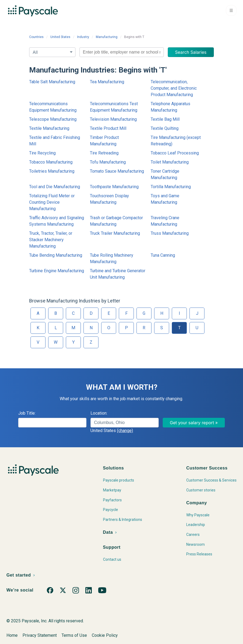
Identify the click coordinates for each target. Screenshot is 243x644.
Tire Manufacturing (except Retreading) (176, 141)
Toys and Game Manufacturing (165, 199)
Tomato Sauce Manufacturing (117, 171)
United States (60, 37)
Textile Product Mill (108, 128)
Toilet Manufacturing (170, 162)
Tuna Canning (163, 255)
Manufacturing (107, 37)
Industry (83, 37)
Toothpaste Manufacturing (114, 187)
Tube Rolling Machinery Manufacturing (112, 258)
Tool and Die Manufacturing (55, 187)
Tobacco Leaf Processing (175, 153)
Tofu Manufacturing (108, 162)
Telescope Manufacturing (53, 119)
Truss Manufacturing (170, 233)
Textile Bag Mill (165, 119)
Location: (99, 413)
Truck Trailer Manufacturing (115, 233)
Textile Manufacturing (49, 128)
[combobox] (122, 52)
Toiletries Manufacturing (52, 171)
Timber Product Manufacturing (104, 141)
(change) (125, 431)
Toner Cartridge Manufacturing (165, 174)
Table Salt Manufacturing (52, 82)
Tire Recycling (42, 153)
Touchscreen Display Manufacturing (109, 199)
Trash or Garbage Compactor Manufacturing (116, 221)
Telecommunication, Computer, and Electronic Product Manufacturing (174, 88)
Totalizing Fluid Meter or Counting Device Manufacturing (52, 202)
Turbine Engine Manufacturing (57, 271)
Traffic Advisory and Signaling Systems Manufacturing (57, 221)
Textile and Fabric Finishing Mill (55, 141)
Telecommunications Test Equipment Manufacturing (114, 107)
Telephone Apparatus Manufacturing (170, 107)
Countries (36, 37)
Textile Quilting (165, 128)
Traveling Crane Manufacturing (165, 221)
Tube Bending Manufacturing (56, 255)
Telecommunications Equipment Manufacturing (53, 107)
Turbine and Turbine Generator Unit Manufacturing (118, 274)
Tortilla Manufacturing (171, 187)
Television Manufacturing (113, 119)
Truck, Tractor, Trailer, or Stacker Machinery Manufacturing (51, 240)
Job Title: (27, 413)
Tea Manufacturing (107, 82)
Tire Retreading (104, 153)
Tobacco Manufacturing (51, 162)
